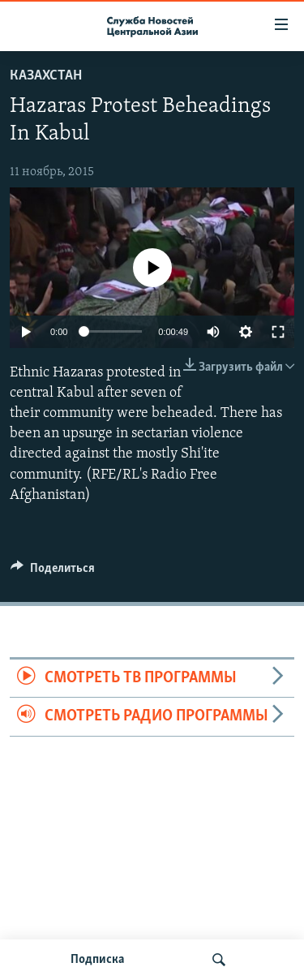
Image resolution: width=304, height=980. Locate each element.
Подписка (97, 960)
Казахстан (46, 76)
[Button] (53, 572)
